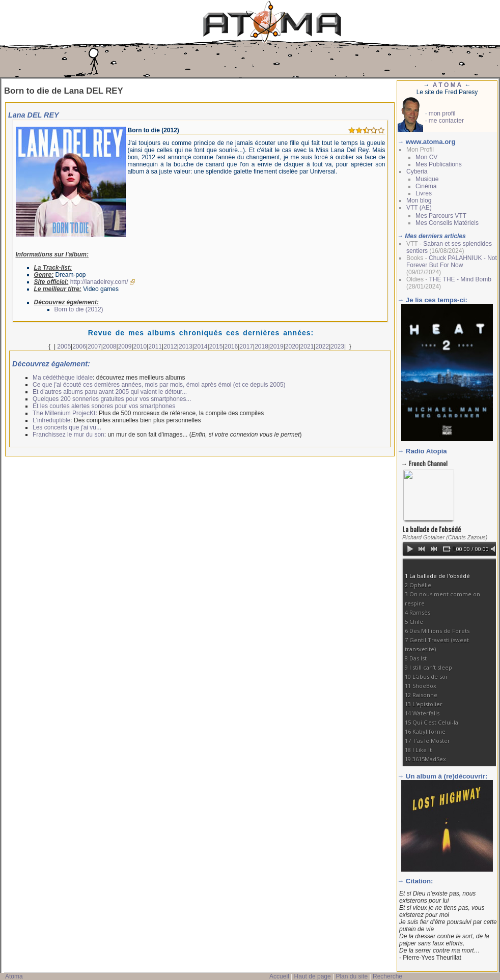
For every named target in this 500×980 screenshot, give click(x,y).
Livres (424, 193)
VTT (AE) (419, 208)
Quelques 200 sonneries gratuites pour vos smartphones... (112, 399)
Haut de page (313, 976)
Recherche (387, 976)
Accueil (279, 976)
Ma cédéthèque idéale (63, 378)
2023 (337, 347)
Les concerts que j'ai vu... (67, 427)
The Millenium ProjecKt (64, 413)
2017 (246, 347)
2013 (186, 347)
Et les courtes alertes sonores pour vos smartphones (104, 406)
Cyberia (417, 171)
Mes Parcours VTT (441, 216)
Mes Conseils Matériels (447, 223)
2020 (292, 347)
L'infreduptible (51, 420)
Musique (427, 179)
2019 (277, 347)
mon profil (442, 113)
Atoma (14, 976)
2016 (231, 347)
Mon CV (426, 157)
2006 (79, 347)
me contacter (446, 121)
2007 (94, 347)
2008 (110, 347)
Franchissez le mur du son (68, 435)
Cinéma (426, 186)
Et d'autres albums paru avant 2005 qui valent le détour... (110, 392)
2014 (201, 347)
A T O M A (447, 85)
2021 (307, 347)
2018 (261, 347)
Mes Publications (439, 164)
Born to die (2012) (79, 309)
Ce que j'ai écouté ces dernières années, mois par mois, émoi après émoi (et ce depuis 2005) (159, 385)
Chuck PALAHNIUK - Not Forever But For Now (452, 262)
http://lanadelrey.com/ (99, 282)
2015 (216, 347)
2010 (140, 347)
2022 (322, 347)
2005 (64, 347)
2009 (125, 347)
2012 (170, 347)
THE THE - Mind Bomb (460, 279)
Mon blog (419, 200)
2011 (155, 347)
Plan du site (352, 976)
